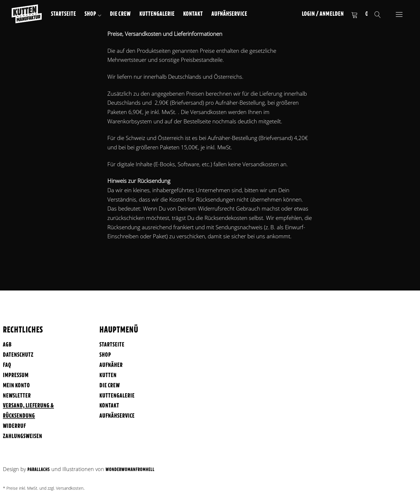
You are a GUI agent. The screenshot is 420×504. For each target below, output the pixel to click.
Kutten (108, 376)
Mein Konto (16, 386)
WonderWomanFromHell (130, 470)
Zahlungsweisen (23, 436)
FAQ (7, 365)
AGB (7, 345)
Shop (90, 14)
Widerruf (14, 426)
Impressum (16, 376)
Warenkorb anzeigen (354, 15)
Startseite (64, 14)
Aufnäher (111, 365)
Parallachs (39, 470)
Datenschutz (18, 355)
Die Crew (120, 14)
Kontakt (193, 14)
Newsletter (17, 396)
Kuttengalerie (157, 14)
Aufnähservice (229, 14)
